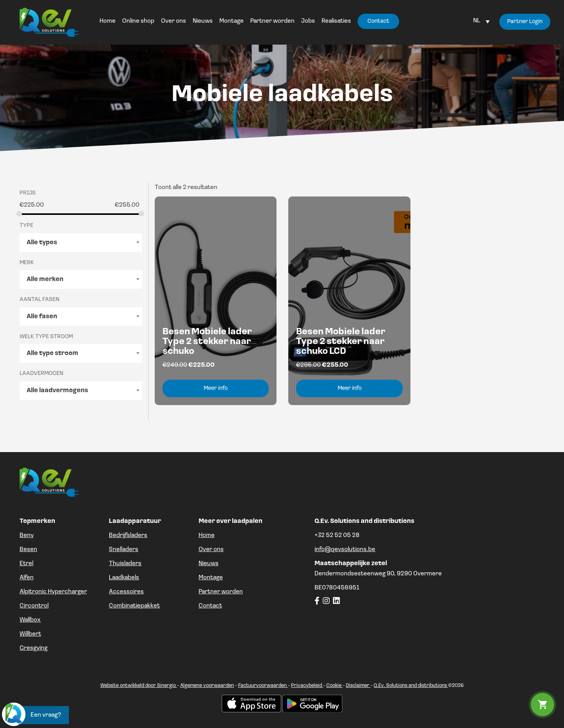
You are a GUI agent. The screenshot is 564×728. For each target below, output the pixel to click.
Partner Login (525, 22)
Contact (210, 606)
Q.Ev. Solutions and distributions (411, 686)
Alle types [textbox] (42, 243)
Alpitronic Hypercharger (53, 592)
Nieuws (209, 564)
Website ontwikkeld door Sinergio (139, 686)
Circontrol (34, 606)
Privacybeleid (307, 686)
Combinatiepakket (134, 606)
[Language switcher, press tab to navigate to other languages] (481, 21)
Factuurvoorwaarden (263, 686)
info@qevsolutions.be (345, 550)
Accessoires (126, 592)
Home (207, 535)
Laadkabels (124, 578)
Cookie (334, 686)
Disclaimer (358, 686)
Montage (211, 578)
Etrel (26, 564)
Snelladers (124, 550)
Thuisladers (125, 564)
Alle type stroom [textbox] (52, 353)
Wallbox (30, 620)
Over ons (211, 550)
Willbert (30, 634)
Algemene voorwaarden (207, 686)
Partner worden (221, 592)
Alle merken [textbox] (45, 279)
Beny (27, 535)
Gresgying (33, 648)
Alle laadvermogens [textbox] (57, 391)
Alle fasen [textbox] (42, 317)
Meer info (216, 388)
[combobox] (81, 243)
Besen (28, 550)
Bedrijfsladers (128, 535)
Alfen (27, 578)
